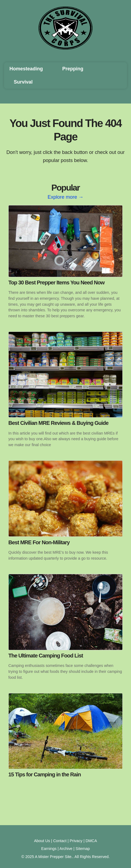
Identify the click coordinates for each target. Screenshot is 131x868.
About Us (42, 841)
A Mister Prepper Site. (54, 857)
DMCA (91, 841)
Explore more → (66, 197)
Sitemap (83, 849)
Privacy (76, 841)
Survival (23, 82)
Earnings (49, 849)
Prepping (73, 69)
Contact (60, 841)
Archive (66, 849)
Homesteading (26, 69)
